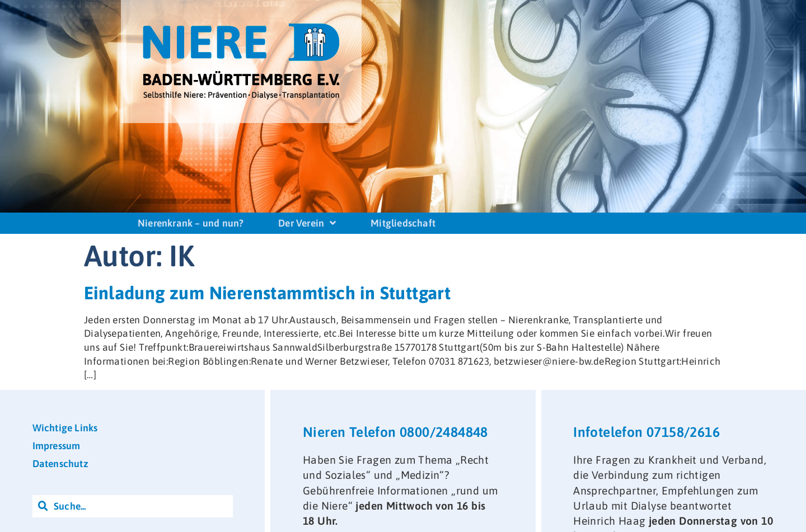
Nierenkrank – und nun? (191, 223)
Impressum (57, 446)
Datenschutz (60, 464)
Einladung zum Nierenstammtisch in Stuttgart (267, 293)
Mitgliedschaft (403, 223)
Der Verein (307, 223)
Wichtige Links (65, 428)
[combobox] (133, 506)
